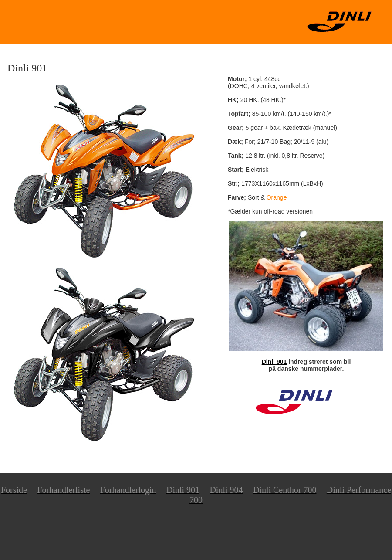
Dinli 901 (274, 362)
